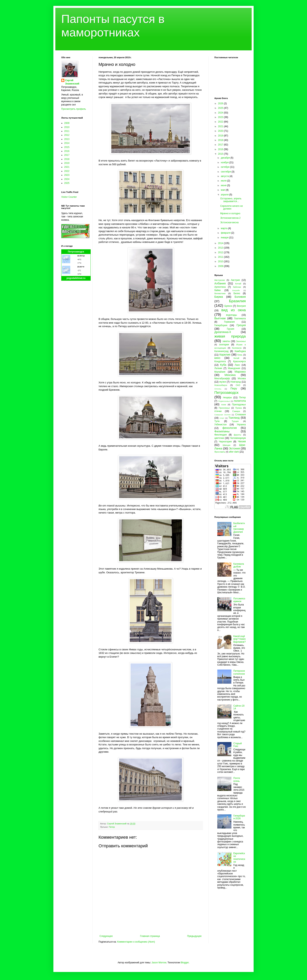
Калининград (221, 351)
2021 (67, 167)
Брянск (228, 306)
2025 (67, 183)
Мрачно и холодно (230, 213)
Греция (241, 325)
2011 (67, 131)
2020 (221, 131)
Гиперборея (221, 325)
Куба (223, 365)
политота (240, 401)
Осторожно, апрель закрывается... (231, 200)
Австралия (220, 280)
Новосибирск (221, 385)
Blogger (185, 963)
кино (217, 358)
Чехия (242, 441)
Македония (234, 368)
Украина (241, 425)
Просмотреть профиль (74, 109)
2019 (67, 163)
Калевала (237, 348)
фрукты (238, 435)
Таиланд (234, 418)
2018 (67, 159)
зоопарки (224, 345)
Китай (236, 358)
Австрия (235, 280)
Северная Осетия (222, 415)
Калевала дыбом (239, 565)
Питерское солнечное (239, 672)
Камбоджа (240, 351)
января (225, 238)
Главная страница (150, 936)
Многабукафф (222, 378)
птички (218, 411)
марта (224, 228)
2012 (67, 135)
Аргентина (220, 287)
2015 (67, 147)
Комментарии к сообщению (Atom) (136, 942)
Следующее (106, 936)
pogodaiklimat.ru (76, 278)
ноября (225, 162)
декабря (226, 158)
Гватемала (240, 318)
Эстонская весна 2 (230, 218)
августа (225, 176)
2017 (67, 155)
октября (225, 167)
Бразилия (237, 301)
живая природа (230, 336)
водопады (232, 315)
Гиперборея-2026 (239, 817)
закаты (226, 341)
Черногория (225, 442)
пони (224, 405)
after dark (234, 452)
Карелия (225, 355)
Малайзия (220, 372)
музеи (223, 382)
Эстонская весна (229, 222)
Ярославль (220, 452)
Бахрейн (236, 290)
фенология (230, 428)
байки (217, 290)
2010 (67, 127)
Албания (220, 283)
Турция (235, 421)
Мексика (230, 375)
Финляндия (221, 435)
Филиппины (222, 431)
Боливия (240, 297)
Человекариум (238, 438)
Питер (112, 827)
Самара (236, 411)
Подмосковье (224, 401)
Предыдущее (194, 936)
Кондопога (220, 361)
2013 (67, 139)
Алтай (238, 284)
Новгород (236, 382)
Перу (234, 388)
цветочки (219, 438)
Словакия (240, 415)
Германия (229, 322)
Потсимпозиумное (239, 600)
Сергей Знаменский (72, 82)
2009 (67, 123)
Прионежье (224, 408)
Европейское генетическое (239, 858)
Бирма (219, 297)
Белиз (237, 293)
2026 (221, 103)
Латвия (218, 368)
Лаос (237, 365)
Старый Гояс (238, 745)
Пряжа (239, 408)
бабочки (237, 287)
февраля (226, 233)
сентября (226, 172)
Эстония (234, 448)
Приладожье (239, 405)
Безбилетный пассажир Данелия (239, 528)
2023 (67, 175)
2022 (67, 171)
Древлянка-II (223, 332)
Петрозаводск (76, 252)
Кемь (240, 355)
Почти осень (237, 779)
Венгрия (241, 306)
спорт (222, 418)
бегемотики (220, 293)
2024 (67, 179)
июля (224, 181)
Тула (217, 421)
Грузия (231, 329)
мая (223, 190)
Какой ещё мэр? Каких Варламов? (240, 639)
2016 (67, 151)
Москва (242, 378)
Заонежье (241, 341)
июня (224, 185)
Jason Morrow (159, 963)
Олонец (218, 389)
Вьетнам (220, 318)
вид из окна (234, 310)
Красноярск (239, 361)
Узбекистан (220, 425)
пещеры (227, 397)
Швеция (227, 445)
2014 (67, 143)
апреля (225, 195)
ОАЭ (238, 385)
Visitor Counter (69, 197)
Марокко (240, 372)
